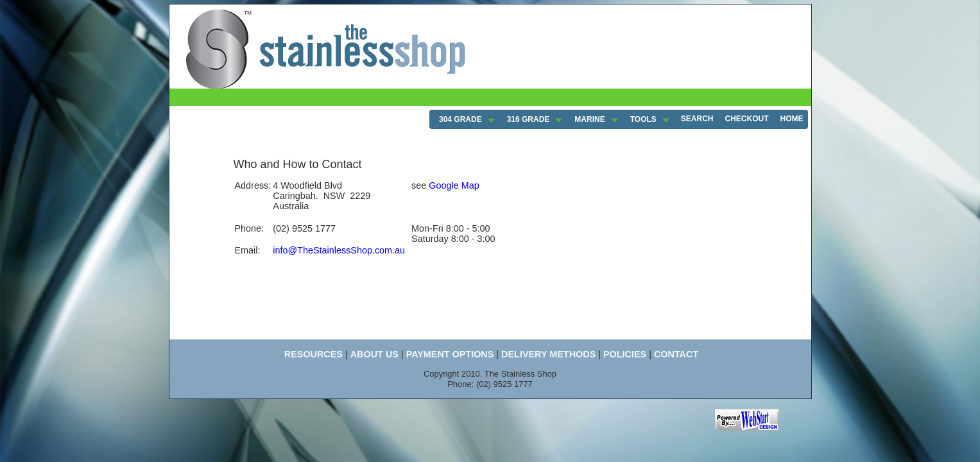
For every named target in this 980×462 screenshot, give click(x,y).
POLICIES (625, 354)
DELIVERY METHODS (548, 354)
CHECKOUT (747, 119)
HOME (792, 119)
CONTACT (676, 354)
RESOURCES (314, 354)
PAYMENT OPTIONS (450, 354)
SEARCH (697, 119)
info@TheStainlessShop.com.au (339, 250)
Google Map (454, 185)
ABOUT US (374, 354)
